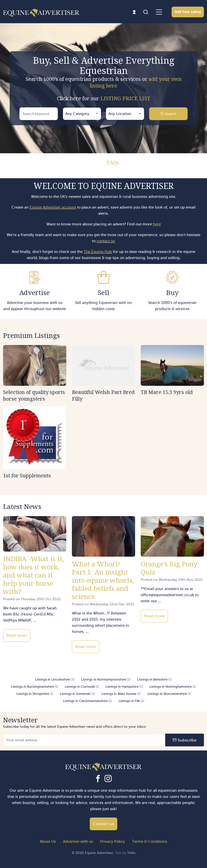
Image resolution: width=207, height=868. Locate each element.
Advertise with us (78, 841)
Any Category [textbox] (77, 114)
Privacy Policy (113, 841)
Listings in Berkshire (154, 679)
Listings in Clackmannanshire (87, 701)
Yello (131, 853)
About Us (48, 841)
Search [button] (168, 114)
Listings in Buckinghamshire (35, 687)
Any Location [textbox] (120, 114)
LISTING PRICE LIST (125, 98)
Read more (17, 635)
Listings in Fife (131, 701)
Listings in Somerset (77, 694)
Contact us (103, 824)
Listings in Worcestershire (169, 694)
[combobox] (82, 114)
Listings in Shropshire (35, 694)
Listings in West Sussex (121, 694)
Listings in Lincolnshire (55, 679)
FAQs (113, 163)
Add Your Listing (188, 12)
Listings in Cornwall (82, 687)
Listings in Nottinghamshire (173, 687)
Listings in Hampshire (124, 687)
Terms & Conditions (150, 841)
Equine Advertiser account (53, 207)
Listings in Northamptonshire (106, 679)
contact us (106, 241)
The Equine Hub (98, 252)
